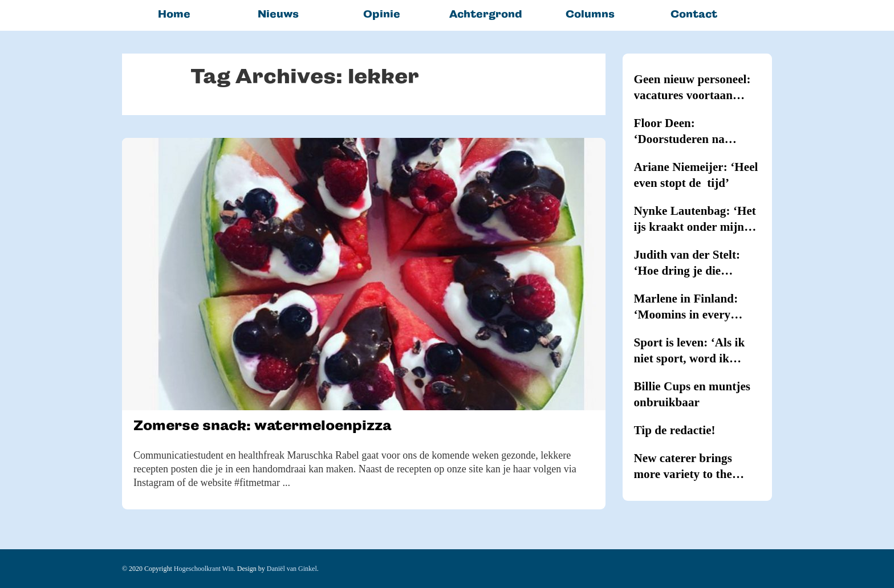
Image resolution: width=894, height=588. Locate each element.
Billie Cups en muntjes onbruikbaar (692, 394)
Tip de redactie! (675, 430)
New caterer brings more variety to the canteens (683, 467)
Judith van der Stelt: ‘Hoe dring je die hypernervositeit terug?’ (697, 263)
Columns (590, 14)
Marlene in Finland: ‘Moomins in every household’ (686, 307)
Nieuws (278, 14)
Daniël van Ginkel (292, 569)
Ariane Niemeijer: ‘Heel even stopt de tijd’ (696, 175)
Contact (694, 14)
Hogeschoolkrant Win (204, 569)
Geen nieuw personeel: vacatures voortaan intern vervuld (692, 88)
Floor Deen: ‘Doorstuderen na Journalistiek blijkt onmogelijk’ (684, 132)
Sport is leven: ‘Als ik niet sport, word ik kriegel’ (690, 351)
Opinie (382, 14)
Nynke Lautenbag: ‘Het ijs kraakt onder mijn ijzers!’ (695, 219)
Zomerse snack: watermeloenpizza (262, 425)
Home (174, 14)
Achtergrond (486, 14)
